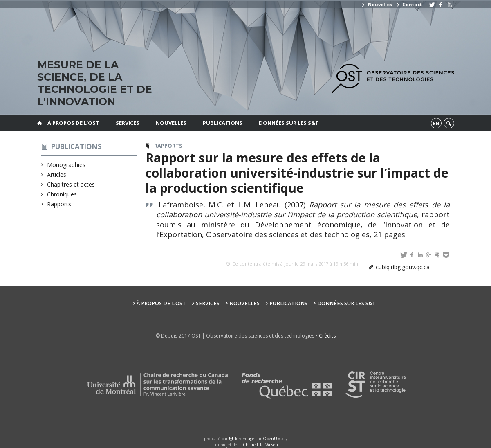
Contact (409, 4)
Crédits (327, 336)
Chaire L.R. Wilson (260, 445)
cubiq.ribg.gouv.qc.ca (403, 267)
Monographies (66, 165)
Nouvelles (376, 4)
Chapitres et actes (71, 184)
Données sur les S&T (289, 123)
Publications (223, 123)
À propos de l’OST (73, 123)
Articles (57, 174)
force (245, 439)
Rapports (59, 204)
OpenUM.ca (274, 439)
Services (128, 123)
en (436, 123)
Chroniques (62, 194)
